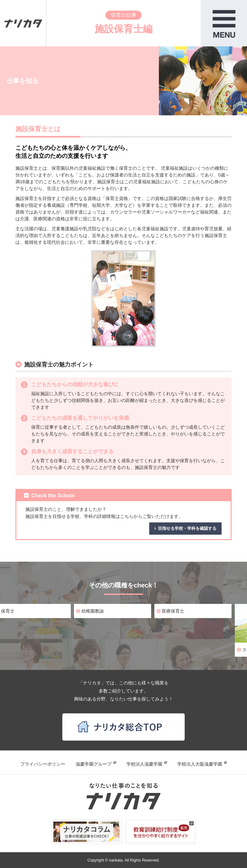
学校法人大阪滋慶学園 (200, 764)
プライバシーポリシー (43, 764)
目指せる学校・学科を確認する (187, 528)
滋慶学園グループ (94, 764)
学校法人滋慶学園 (144, 764)
